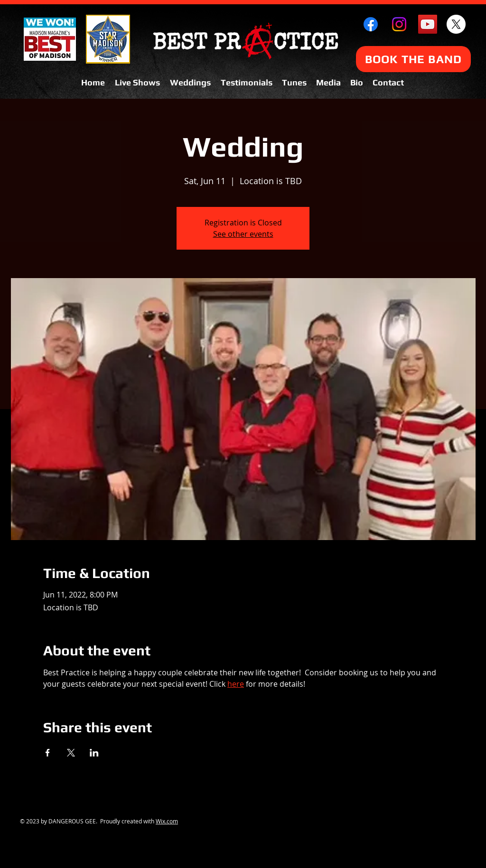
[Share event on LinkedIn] (94, 753)
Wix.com (167, 821)
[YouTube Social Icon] (428, 24)
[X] (456, 24)
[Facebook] (371, 24)
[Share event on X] (71, 753)
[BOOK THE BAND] (413, 59)
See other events (243, 234)
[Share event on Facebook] (48, 753)
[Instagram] (399, 24)
